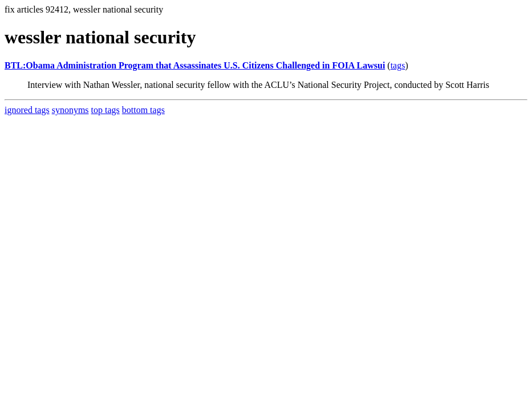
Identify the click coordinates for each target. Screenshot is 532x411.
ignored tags (27, 110)
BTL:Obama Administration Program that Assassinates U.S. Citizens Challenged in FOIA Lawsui (195, 65)
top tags (105, 110)
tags (398, 65)
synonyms (70, 110)
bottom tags (143, 110)
